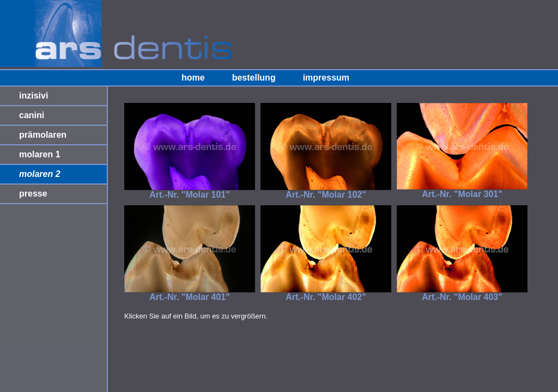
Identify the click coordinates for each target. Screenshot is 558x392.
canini (32, 115)
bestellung (254, 78)
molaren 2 (40, 174)
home (193, 78)
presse (33, 194)
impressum (326, 78)
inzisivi (34, 96)
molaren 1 (40, 154)
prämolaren (43, 135)
